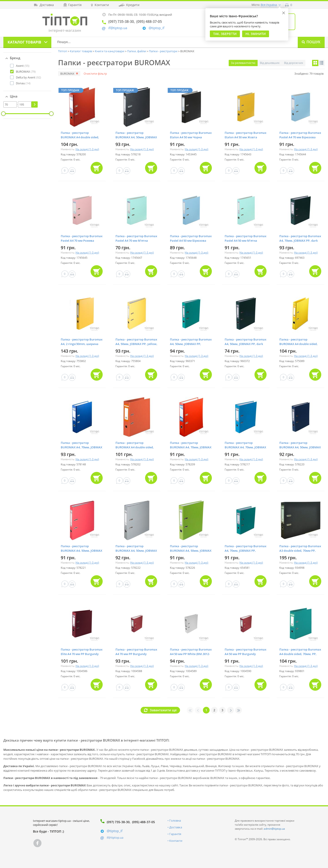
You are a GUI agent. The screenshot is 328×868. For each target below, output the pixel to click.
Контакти (176, 841)
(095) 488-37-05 (143, 822)
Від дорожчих (294, 63)
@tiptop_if (156, 28)
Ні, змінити (256, 34)
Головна (175, 820)
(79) (26, 72)
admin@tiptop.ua (274, 829)
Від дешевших (270, 63)
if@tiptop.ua (115, 838)
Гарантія (175, 834)
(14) (23, 83)
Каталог (24, 42)
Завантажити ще (163, 710)
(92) (28, 77)
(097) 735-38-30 (118, 822)
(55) (23, 66)
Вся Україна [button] (269, 5)
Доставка (176, 827)
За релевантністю (243, 63)
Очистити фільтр (95, 74)
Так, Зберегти (225, 34)
